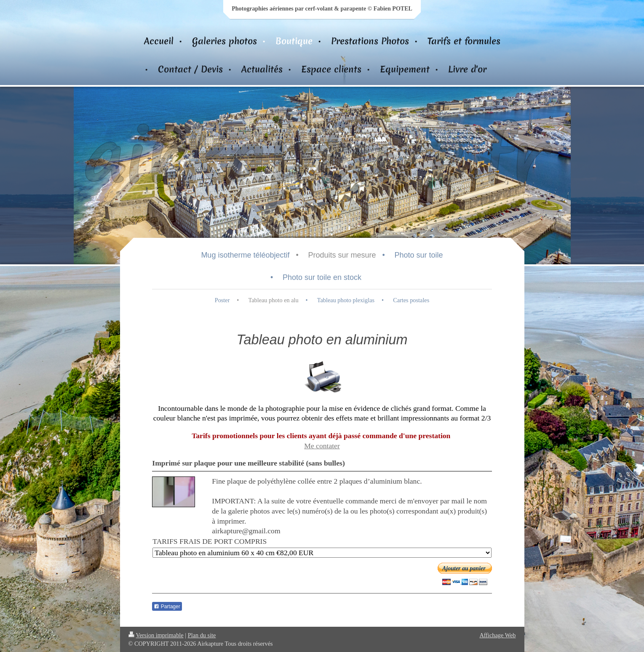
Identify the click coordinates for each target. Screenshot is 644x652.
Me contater (322, 446)
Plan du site (202, 635)
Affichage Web (497, 635)
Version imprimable (156, 635)
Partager (167, 607)
